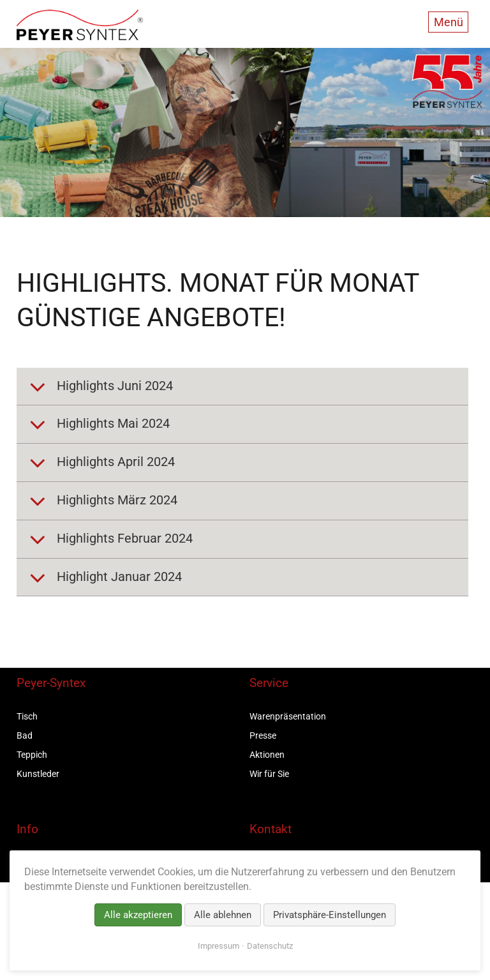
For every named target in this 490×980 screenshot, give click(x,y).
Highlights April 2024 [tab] (114, 462)
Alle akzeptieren (138, 915)
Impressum (219, 946)
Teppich (32, 755)
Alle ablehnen (223, 915)
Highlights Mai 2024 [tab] (112, 424)
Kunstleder (38, 774)
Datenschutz (270, 946)
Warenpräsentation (288, 716)
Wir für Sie (269, 774)
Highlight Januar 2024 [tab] (118, 577)
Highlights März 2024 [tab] (115, 500)
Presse (263, 735)
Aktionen (267, 755)
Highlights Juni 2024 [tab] (113, 386)
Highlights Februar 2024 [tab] (123, 538)
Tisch (27, 716)
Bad (25, 735)
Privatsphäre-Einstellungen (330, 915)
